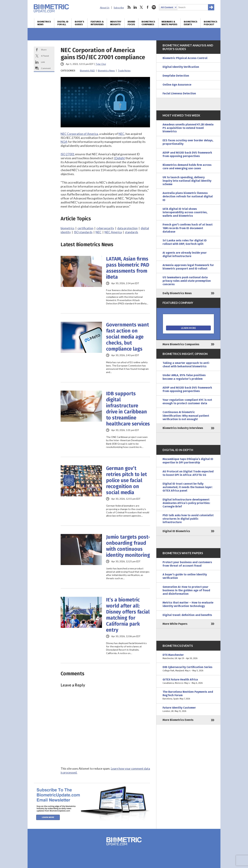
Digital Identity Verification (181, 67)
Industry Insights (116, 23)
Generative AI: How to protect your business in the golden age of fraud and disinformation (186, 590)
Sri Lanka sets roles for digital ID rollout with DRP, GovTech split (185, 242)
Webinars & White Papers (169, 23)
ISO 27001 (68, 154)
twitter (141, 7)
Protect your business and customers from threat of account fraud (187, 564)
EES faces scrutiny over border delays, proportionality (188, 142)
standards (131, 232)
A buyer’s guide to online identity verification (185, 576)
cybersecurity (105, 228)
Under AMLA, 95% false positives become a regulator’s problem (184, 377)
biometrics (68, 228)
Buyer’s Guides (79, 23)
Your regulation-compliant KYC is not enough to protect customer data (187, 402)
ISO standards (83, 232)
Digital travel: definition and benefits (187, 615)
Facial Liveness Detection (179, 93)
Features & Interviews (97, 23)
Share (44, 50)
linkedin (135, 7)
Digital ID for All (63, 23)
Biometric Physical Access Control (185, 58)
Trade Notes (124, 71)
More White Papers (175, 624)
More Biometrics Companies (181, 344)
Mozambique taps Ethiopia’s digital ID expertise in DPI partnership (188, 461)
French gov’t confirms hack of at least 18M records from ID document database (188, 228)
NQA (64, 142)
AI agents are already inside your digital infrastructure (185, 254)
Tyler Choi (101, 64)
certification (85, 228)
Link (43, 62)
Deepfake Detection (176, 76)
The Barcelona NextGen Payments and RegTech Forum (188, 695)
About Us (105, 8)
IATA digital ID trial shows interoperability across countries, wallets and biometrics (185, 212)
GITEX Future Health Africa (188, 681)
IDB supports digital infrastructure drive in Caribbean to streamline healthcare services (128, 409)
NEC (121, 134)
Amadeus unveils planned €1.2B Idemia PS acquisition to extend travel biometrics (188, 128)
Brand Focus (131, 23)
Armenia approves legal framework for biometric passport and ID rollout (188, 267)
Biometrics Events (191, 23)
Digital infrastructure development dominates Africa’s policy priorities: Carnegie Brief (186, 503)
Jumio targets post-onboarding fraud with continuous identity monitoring (128, 546)
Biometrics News (44, 23)
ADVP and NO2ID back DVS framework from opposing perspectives (187, 154)
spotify (154, 7)
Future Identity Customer (188, 709)
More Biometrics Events (178, 720)
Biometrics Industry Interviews (183, 428)
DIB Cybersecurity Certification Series (188, 669)
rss (129, 7)
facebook (148, 7)
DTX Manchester (188, 657)
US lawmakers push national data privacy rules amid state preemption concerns (187, 281)
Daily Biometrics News (177, 293)
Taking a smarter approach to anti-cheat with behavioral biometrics (186, 365)
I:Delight (119, 158)
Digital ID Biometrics (176, 531)
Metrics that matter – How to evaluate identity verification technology (188, 604)
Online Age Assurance (177, 85)
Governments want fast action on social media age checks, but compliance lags (128, 337)
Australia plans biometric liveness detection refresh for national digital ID (188, 196)
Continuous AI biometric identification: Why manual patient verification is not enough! (186, 416)
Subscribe (119, 8)
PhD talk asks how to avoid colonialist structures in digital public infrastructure (188, 519)
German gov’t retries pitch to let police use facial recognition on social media (126, 480)
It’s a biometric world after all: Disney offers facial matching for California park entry (128, 615)
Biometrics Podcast (211, 23)
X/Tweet (45, 56)
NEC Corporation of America (79, 134)
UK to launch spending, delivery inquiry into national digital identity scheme (187, 181)
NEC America (113, 232)
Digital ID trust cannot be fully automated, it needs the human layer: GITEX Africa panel (188, 487)
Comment (46, 68)
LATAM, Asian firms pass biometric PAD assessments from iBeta (128, 268)
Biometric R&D (87, 71)
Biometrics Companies (148, 23)
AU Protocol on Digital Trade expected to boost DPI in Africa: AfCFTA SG (188, 473)
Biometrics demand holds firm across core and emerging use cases (187, 167)
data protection (127, 228)
